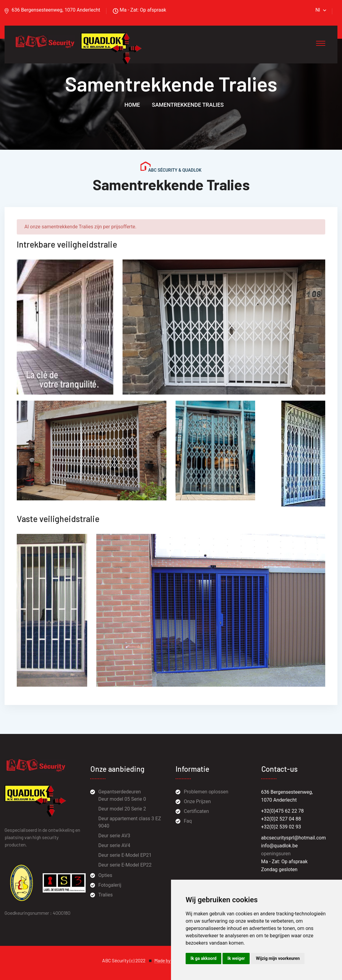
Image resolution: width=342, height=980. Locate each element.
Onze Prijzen (197, 801)
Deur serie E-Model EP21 (125, 855)
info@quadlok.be (280, 846)
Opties (105, 875)
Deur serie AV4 (114, 845)
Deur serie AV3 (114, 836)
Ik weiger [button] (236, 958)
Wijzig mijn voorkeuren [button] (278, 958)
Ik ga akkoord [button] (203, 958)
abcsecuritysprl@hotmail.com (294, 838)
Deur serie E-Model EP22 (125, 865)
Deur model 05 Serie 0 (122, 799)
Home (132, 105)
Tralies (106, 895)
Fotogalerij (110, 885)
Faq (188, 821)
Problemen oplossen (206, 792)
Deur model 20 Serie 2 (122, 809)
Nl (318, 10)
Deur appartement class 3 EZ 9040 (130, 822)
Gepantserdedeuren (120, 792)
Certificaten (196, 811)
